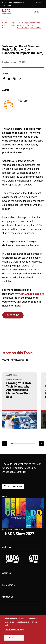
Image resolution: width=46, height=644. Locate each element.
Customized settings (15, 630)
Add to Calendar (13, 486)
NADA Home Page (5, 25)
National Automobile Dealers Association (13, 4)
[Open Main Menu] (38, 12)
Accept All (14, 638)
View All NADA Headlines (13, 360)
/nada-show (18, 529)
